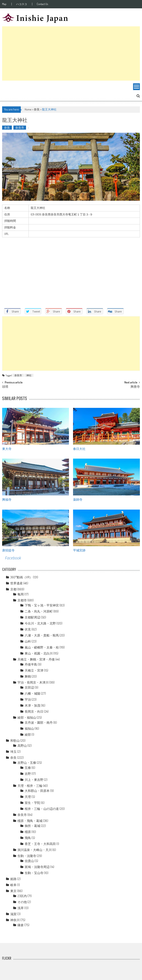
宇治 (28, 699)
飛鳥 (28, 838)
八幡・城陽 (32, 693)
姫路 (13, 879)
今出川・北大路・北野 (40, 623)
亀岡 (21, 594)
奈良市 (20, 128)
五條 (28, 768)
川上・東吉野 (34, 780)
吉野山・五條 (27, 763)
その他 (22, 902)
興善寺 (135, 387)
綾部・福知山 (27, 717)
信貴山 (29, 861)
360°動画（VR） (21, 577)
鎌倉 (21, 925)
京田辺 (29, 687)
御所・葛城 (32, 826)
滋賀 (13, 914)
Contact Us (42, 4)
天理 (28, 797)
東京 (13, 891)
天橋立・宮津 (34, 670)
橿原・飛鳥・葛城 (30, 821)
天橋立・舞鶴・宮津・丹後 (36, 659)
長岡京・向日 (34, 711)
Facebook (13, 558)
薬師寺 (78, 499)
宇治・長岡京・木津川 (33, 682)
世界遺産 (17, 583)
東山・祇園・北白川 (39, 653)
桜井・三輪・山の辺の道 (42, 809)
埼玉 (13, 752)
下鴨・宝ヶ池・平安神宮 (42, 605)
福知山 (29, 729)
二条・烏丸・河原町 (39, 611)
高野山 (22, 746)
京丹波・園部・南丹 (39, 723)
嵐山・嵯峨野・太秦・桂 (42, 647)
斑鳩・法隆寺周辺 (37, 867)
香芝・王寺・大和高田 (40, 844)
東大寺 (7, 449)
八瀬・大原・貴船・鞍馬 (42, 635)
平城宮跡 (79, 550)
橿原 (28, 832)
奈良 (37, 109)
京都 (13, 589)
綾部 (28, 735)
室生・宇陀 (32, 803)
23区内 (22, 896)
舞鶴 (28, 676)
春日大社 (79, 449)
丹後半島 (31, 664)
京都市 (22, 600)
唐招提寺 (8, 550)
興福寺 (7, 499)
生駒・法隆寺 (27, 856)
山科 (28, 641)
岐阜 (13, 885)
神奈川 (15, 920)
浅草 (21, 908)
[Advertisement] (71, 53)
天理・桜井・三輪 (30, 786)
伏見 (28, 629)
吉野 (28, 774)
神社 (29, 375)
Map (4, 4)
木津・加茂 (32, 705)
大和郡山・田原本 (37, 791)
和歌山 (15, 741)
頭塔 (5, 387)
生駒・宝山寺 (34, 873)
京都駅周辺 (32, 617)
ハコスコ (22, 4)
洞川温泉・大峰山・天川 (35, 850)
